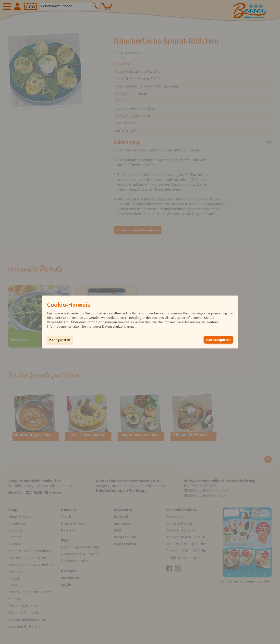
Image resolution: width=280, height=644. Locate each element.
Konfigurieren (60, 340)
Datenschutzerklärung (118, 326)
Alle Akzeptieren (218, 340)
